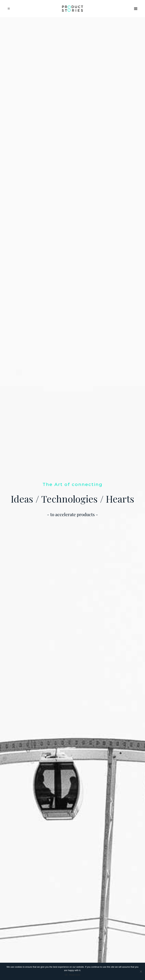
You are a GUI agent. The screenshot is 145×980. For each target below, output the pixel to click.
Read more (75, 975)
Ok (66, 975)
